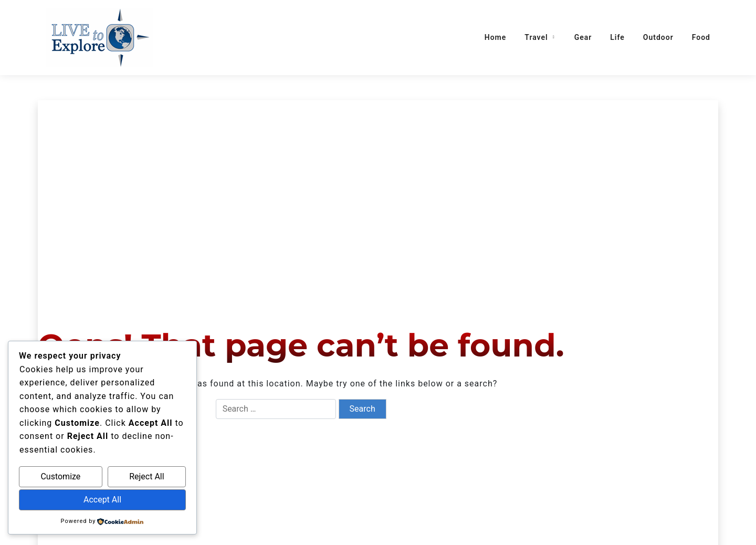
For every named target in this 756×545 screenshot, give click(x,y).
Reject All (146, 476)
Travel (536, 37)
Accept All (102, 500)
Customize (60, 476)
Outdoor (658, 37)
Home (496, 37)
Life (617, 37)
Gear (583, 37)
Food (701, 37)
